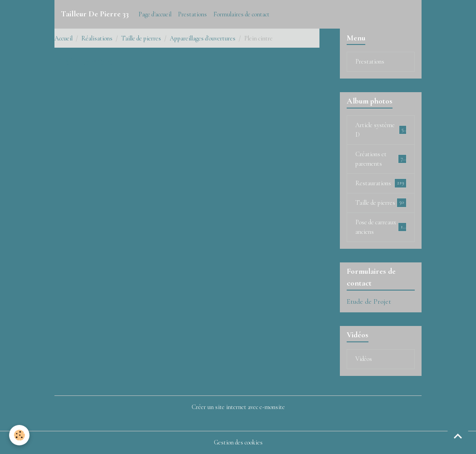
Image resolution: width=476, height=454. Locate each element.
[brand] (95, 14)
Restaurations (381, 183)
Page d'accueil (155, 14)
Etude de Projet (369, 301)
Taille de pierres (141, 38)
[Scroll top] (458, 436)
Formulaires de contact (241, 14)
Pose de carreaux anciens (381, 227)
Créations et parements (381, 159)
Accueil (64, 38)
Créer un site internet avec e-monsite (238, 407)
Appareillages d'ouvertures (203, 38)
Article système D (381, 130)
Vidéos (364, 359)
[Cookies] (19, 435)
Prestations (192, 14)
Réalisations (97, 38)
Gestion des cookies (238, 442)
